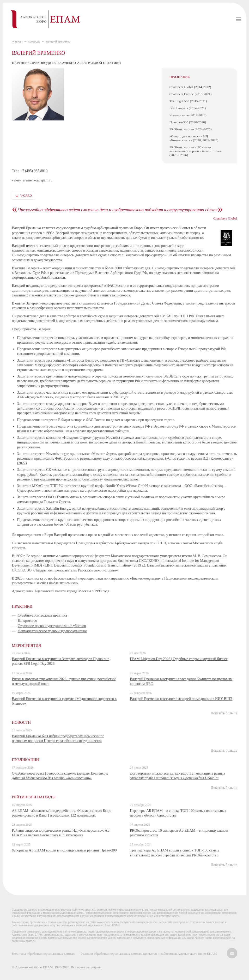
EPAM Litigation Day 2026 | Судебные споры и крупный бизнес (179, 659)
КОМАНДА (34, 41)
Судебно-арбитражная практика (42, 615)
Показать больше (224, 713)
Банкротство (28, 621)
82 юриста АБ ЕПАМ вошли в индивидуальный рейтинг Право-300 (64, 850)
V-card (26, 196)
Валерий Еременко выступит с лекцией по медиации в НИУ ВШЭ (181, 699)
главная (17, 41)
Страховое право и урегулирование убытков (52, 626)
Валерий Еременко (58, 41)
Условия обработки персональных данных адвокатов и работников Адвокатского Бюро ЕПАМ (149, 954)
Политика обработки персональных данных (43, 954)
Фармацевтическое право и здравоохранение (52, 631)
